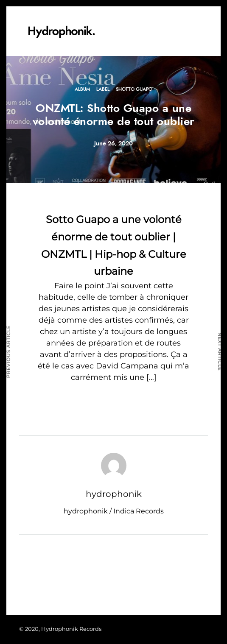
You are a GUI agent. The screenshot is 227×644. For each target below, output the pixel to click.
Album (82, 89)
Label (103, 89)
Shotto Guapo (134, 89)
